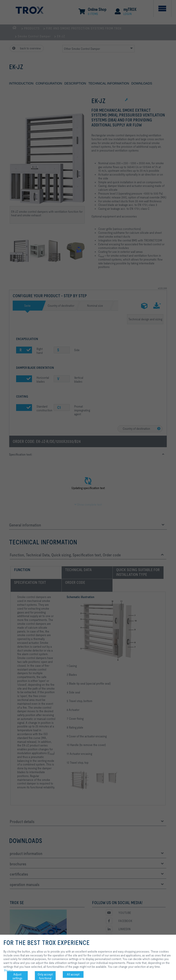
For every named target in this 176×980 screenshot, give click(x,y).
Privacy (9, 970)
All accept (73, 974)
